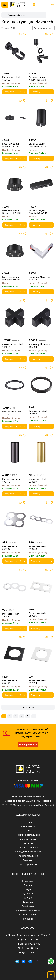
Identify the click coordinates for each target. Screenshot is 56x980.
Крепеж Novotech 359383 (11, 78)
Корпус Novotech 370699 (38, 480)
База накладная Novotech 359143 (11, 212)
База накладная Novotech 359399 (11, 145)
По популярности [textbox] (43, 28)
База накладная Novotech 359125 (38, 145)
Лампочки (28, 860)
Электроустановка (28, 864)
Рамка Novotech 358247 (11, 548)
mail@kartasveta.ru (28, 952)
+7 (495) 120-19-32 (28, 939)
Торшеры (28, 843)
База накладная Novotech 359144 (38, 212)
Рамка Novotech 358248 (37, 548)
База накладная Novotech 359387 (38, 78)
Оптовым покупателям (28, 910)
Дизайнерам (28, 906)
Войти (34, 5)
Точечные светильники (28, 835)
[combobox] (43, 28)
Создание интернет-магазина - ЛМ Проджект (28, 801)
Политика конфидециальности (28, 796)
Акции (28, 889)
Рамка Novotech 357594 (37, 682)
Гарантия (28, 902)
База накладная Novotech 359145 (11, 278)
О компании (28, 881)
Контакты (28, 919)
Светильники (28, 826)
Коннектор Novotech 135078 (39, 278)
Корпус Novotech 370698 (11, 480)
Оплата (28, 898)
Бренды (28, 885)
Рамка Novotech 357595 (11, 682)
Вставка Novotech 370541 (12, 413)
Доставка (28, 893)
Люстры (28, 822)
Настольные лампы (28, 839)
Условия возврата (28, 914)
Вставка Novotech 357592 (38, 412)
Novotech (11, 83)
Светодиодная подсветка (28, 852)
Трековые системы (28, 847)
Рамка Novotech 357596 (37, 614)
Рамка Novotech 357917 (11, 615)
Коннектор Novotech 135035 (13, 346)
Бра (28, 831)
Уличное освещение (28, 856)
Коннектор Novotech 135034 (39, 346)
